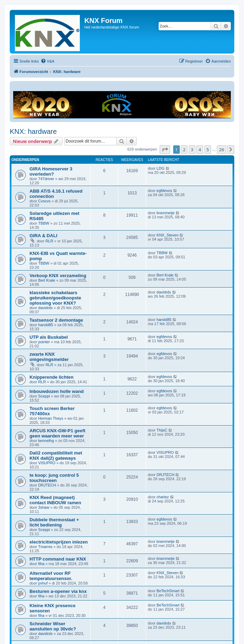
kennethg (46, 441)
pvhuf (43, 583)
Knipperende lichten (52, 377)
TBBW (44, 223)
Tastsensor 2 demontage (56, 320)
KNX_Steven (167, 235)
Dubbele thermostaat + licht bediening (54, 522)
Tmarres (45, 547)
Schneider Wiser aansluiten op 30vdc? (53, 626)
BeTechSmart (168, 591)
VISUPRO (47, 463)
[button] (165, 150)
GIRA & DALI (43, 236)
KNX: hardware (33, 131)
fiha (41, 564)
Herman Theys (51, 418)
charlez (163, 497)
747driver (46, 179)
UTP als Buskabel (49, 337)
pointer (44, 342)
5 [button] (208, 150)
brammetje (166, 213)
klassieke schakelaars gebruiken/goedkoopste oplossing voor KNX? (55, 298)
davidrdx (45, 308)
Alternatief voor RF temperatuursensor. (51, 576)
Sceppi (44, 396)
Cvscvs (44, 201)
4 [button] (200, 150)
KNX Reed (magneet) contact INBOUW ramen (55, 500)
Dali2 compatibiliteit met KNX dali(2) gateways (56, 456)
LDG (161, 168)
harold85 (46, 325)
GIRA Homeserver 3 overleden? (51, 171)
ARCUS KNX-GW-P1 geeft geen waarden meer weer (57, 433)
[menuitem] (48, 61)
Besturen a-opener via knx (58, 591)
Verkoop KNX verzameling (58, 276)
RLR (49, 241)
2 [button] (184, 150)
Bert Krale (47, 280)
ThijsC (162, 430)
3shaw (44, 507)
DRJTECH (47, 485)
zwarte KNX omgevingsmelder (49, 357)
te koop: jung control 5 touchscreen (54, 478)
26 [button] (222, 150)
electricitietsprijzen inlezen (59, 542)
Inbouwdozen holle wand (57, 391)
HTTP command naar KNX (58, 559)
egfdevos (164, 191)
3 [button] (192, 150)
